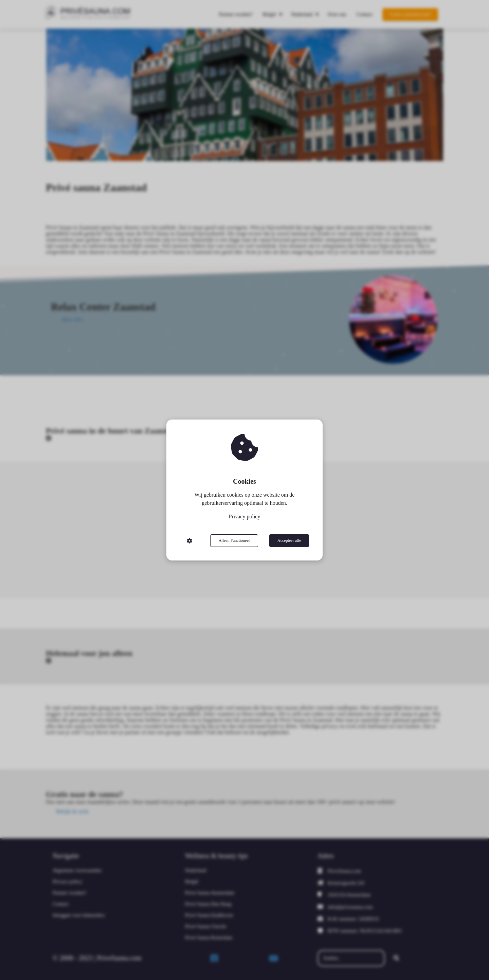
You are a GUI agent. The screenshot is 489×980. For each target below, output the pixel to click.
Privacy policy (245, 516)
